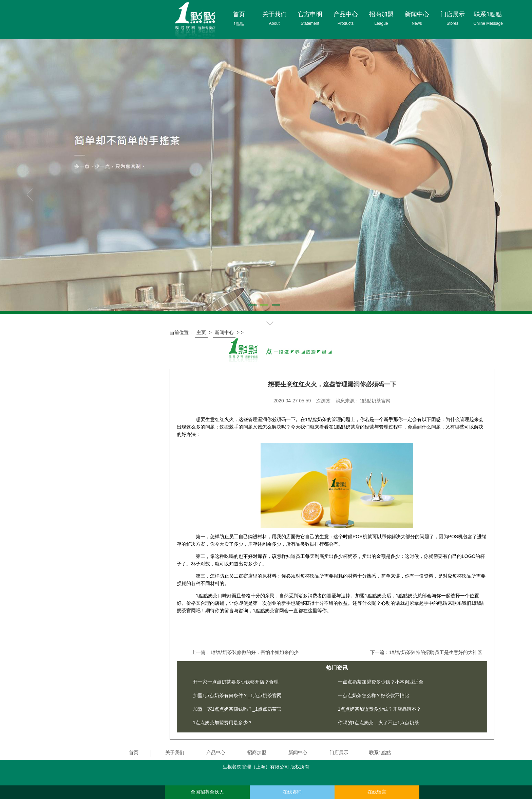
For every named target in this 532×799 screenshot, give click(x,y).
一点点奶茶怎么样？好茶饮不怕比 (374, 695)
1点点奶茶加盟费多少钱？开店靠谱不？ (380, 709)
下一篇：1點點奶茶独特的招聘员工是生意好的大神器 (426, 652)
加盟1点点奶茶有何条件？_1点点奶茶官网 (237, 695)
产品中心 (216, 752)
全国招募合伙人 (207, 792)
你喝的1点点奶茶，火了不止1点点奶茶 (379, 723)
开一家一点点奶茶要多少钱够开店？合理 (236, 682)
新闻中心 (224, 332)
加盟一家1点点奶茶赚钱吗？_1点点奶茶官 (237, 709)
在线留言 (377, 792)
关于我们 (175, 752)
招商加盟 (257, 752)
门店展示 (339, 752)
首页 (134, 752)
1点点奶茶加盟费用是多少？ (223, 723)
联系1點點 (380, 752)
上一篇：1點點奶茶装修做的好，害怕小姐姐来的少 (245, 652)
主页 (201, 332)
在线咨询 (292, 792)
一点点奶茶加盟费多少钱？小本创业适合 (381, 682)
